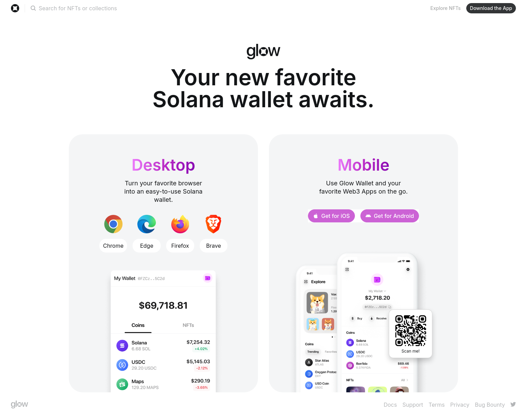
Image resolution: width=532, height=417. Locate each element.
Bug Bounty (490, 405)
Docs (390, 405)
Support (413, 405)
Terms (437, 405)
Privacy (460, 405)
